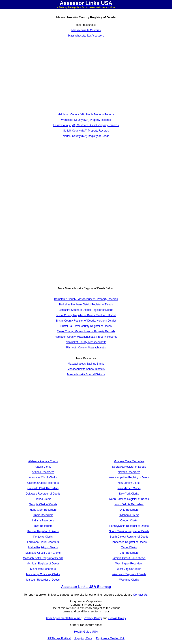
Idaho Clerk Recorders (43, 510)
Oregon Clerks (129, 521)
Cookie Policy (117, 618)
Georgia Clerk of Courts (43, 504)
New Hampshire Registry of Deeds (129, 478)
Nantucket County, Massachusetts (86, 342)
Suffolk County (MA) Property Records (86, 131)
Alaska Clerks (43, 467)
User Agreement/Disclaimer (64, 618)
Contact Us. (141, 595)
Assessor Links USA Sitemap (86, 587)
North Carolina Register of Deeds (129, 499)
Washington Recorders (129, 564)
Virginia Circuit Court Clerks (129, 558)
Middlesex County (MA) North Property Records (86, 115)
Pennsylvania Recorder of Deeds (129, 526)
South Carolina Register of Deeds (129, 531)
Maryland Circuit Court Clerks (43, 553)
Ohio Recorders (129, 510)
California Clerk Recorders (43, 483)
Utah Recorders (129, 553)
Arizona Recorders (43, 472)
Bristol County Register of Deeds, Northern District (86, 321)
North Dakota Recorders (129, 504)
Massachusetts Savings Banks (86, 364)
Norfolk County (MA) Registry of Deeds (86, 136)
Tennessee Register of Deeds (129, 542)
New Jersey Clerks (129, 483)
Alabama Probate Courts (43, 461)
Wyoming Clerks (129, 580)
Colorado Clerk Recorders (43, 488)
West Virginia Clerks (129, 569)
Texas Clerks (129, 547)
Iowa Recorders (43, 526)
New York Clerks (129, 494)
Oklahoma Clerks (129, 515)
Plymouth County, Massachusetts (86, 348)
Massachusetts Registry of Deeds (43, 558)
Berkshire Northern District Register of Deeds (86, 305)
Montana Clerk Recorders (129, 461)
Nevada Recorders (129, 472)
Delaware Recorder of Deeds (43, 494)
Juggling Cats (83, 638)
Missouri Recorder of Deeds (43, 580)
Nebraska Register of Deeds (129, 467)
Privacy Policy (93, 618)
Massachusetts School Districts (86, 369)
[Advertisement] (86, 75)
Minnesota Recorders (43, 569)
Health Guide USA (86, 632)
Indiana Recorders (43, 521)
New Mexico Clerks (129, 488)
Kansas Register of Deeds (43, 531)
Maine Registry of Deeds (43, 547)
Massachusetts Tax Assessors (86, 36)
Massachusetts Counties (86, 30)
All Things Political (59, 638)
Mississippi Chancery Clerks (43, 574)
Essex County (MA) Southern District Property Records (86, 125)
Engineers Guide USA (110, 638)
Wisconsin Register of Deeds (129, 574)
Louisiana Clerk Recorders (43, 542)
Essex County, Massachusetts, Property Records (86, 331)
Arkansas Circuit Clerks (43, 478)
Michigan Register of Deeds (43, 564)
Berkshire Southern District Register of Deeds (86, 310)
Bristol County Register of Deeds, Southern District (86, 315)
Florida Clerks (43, 499)
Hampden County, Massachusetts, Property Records (86, 337)
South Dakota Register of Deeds (129, 537)
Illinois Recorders (43, 515)
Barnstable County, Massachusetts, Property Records (86, 299)
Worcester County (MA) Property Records (86, 120)
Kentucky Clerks (43, 537)
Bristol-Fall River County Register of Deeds (86, 326)
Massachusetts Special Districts (86, 374)
